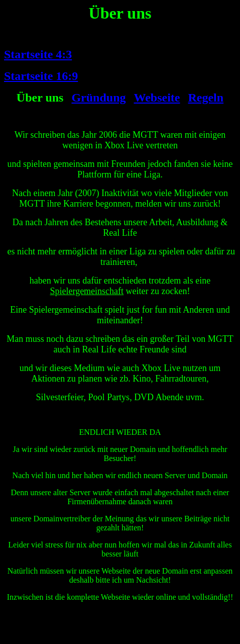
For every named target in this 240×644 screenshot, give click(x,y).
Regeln (206, 98)
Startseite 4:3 (38, 54)
